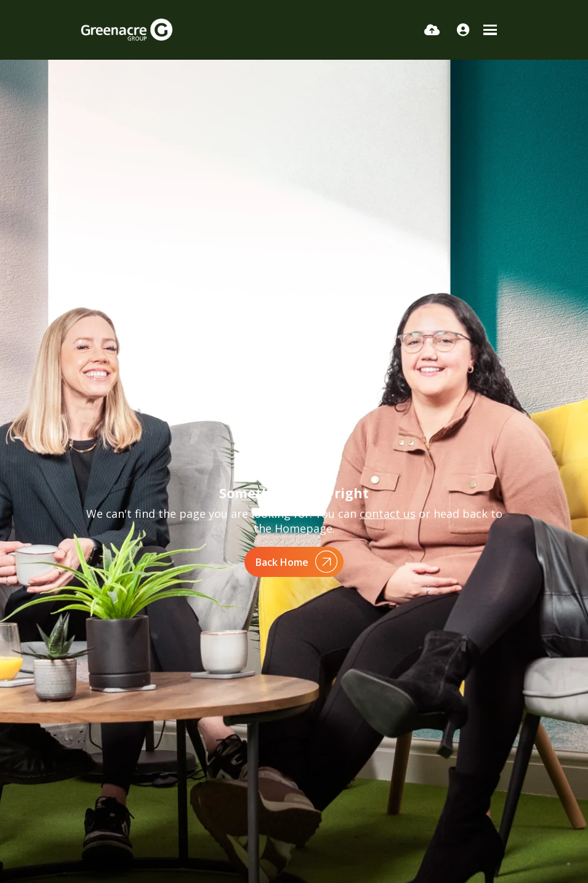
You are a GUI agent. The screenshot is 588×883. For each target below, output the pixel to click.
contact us (388, 514)
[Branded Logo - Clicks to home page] (127, 30)
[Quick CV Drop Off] (432, 30)
